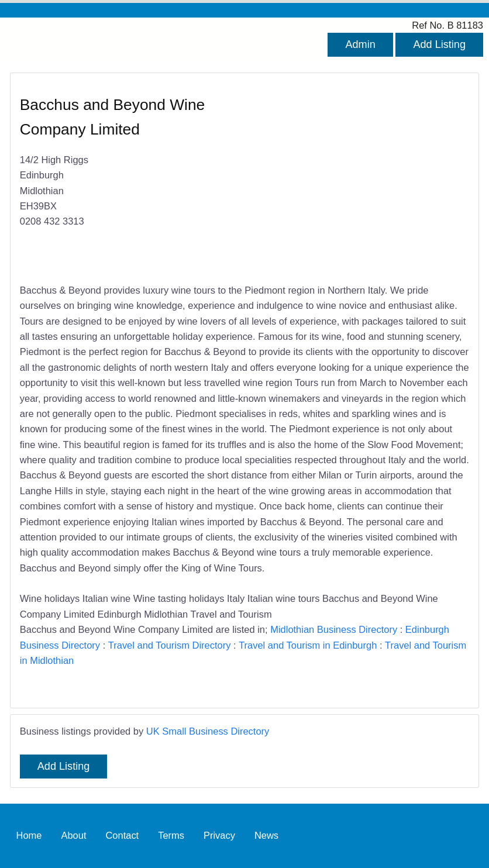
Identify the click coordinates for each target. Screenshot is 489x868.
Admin (360, 44)
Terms (171, 835)
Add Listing (439, 44)
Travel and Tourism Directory (170, 645)
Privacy (219, 835)
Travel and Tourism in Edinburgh (308, 645)
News (266, 835)
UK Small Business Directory (208, 731)
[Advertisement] (351, 180)
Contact (122, 835)
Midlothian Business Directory (334, 629)
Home (29, 835)
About (73, 835)
